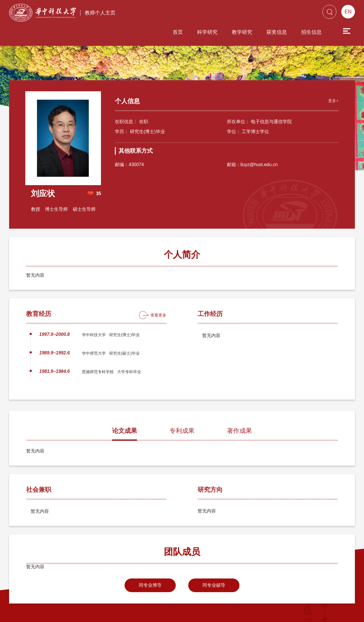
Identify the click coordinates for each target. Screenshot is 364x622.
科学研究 (175, 13)
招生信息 (279, 13)
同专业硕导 (214, 564)
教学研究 (210, 13)
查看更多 (158, 294)
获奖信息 (244, 13)
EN (348, 12)
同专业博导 (150, 564)
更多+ (333, 78)
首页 (145, 13)
